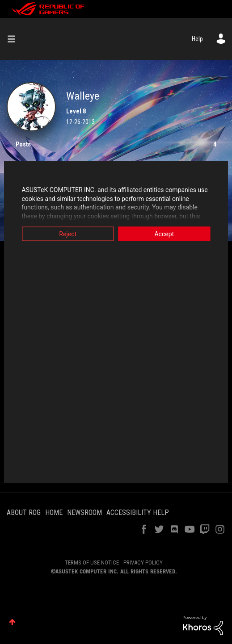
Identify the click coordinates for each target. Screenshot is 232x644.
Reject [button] (66, 234)
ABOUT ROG (24, 512)
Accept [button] (166, 234)
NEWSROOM (84, 512)
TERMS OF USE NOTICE (92, 562)
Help (197, 39)
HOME (54, 512)
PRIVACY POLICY (143, 562)
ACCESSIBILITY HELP (138, 512)
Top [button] (12, 622)
